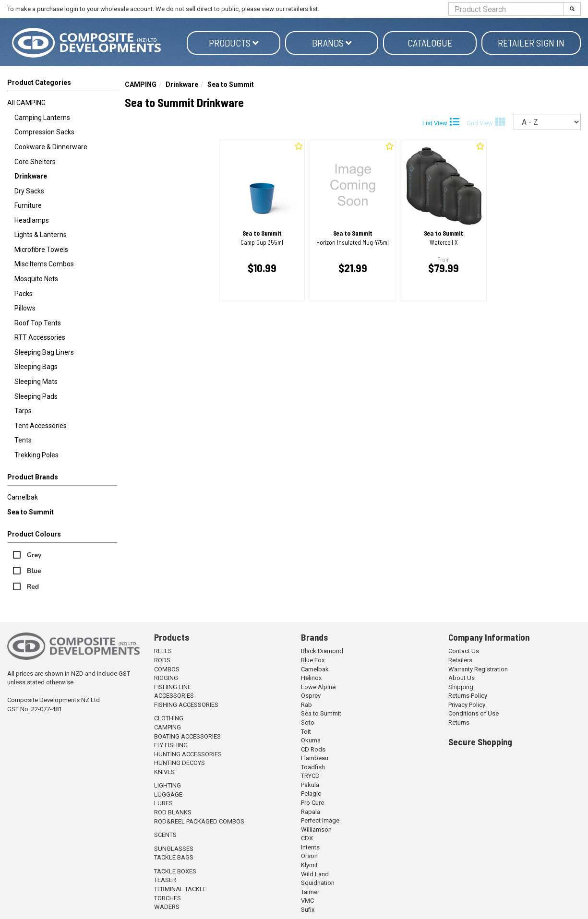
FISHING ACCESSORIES (186, 705)
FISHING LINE (173, 687)
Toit (306, 732)
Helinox (311, 678)
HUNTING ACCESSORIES (188, 754)
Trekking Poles (36, 455)
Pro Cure (312, 803)
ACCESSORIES (174, 696)
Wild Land (315, 874)
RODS (162, 660)
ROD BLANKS (173, 812)
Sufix (308, 910)
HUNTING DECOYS (180, 763)
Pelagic (311, 794)
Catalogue (430, 43)
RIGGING (166, 678)
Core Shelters (35, 162)
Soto (308, 722)
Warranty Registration (478, 669)
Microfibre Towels (41, 250)
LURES (163, 803)
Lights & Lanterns (41, 235)
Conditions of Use (474, 713)
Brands (332, 43)
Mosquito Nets (36, 279)
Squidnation (318, 883)
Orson (309, 856)
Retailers (460, 660)
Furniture (28, 205)
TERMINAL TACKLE (180, 889)
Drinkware (31, 176)
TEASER (165, 880)
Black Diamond (322, 651)
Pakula (310, 785)
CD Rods (313, 749)
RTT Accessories (40, 337)
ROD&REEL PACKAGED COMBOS (199, 821)
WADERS (167, 907)
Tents (23, 440)
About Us (462, 678)
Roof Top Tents (38, 323)
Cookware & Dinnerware (51, 147)
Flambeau (315, 758)
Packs (24, 294)
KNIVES (164, 772)
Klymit (309, 865)
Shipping (461, 687)
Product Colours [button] (34, 534)
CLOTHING (169, 718)
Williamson (316, 829)
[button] (62, 479)
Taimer (310, 892)
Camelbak (23, 497)
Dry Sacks (29, 191)
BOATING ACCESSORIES (187, 736)
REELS (163, 651)
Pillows (25, 308)
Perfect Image (320, 820)
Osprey (311, 696)
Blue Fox (313, 660)
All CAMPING (26, 103)
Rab (306, 705)
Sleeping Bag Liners (44, 352)
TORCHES (168, 898)
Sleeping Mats (36, 382)
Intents (310, 847)
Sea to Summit (30, 512)
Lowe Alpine (318, 687)
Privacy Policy (467, 705)
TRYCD (310, 776)
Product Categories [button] (39, 83)
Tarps (23, 411)
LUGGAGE (168, 794)
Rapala (311, 812)
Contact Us (464, 651)
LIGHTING (168, 785)
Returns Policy (468, 696)
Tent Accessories (41, 426)
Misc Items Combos (44, 264)
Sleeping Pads (36, 396)
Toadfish (313, 767)
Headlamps (32, 220)
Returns (459, 722)
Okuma (311, 740)
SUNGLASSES (174, 849)
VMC (307, 901)
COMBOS (167, 669)
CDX (307, 838)
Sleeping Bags (36, 367)
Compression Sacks (44, 132)
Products (234, 43)
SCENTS (165, 835)
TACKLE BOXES (175, 871)
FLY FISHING (171, 745)
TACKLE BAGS (174, 857)
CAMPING (141, 84)
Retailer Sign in (531, 43)
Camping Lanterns (42, 118)
